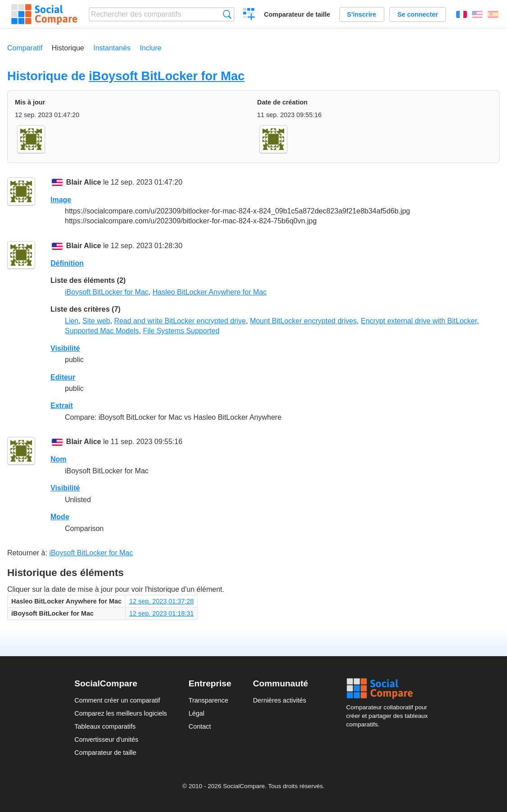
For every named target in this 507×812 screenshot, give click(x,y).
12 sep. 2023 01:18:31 (161, 613)
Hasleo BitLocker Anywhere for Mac (210, 292)
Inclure (150, 48)
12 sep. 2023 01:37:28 (161, 601)
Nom (59, 459)
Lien (72, 321)
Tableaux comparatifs (105, 726)
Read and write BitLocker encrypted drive (180, 321)
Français (462, 14)
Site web (96, 321)
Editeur (63, 377)
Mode (60, 517)
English (477, 14)
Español (493, 14)
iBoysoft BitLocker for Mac (167, 76)
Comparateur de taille (297, 14)
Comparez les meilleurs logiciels (121, 713)
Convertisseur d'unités (106, 739)
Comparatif (25, 48)
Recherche (227, 14)
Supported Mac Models (102, 331)
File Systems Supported (181, 331)
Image (61, 200)
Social (389, 689)
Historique (68, 48)
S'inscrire (362, 14)
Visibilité (65, 348)
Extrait (62, 406)
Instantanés (112, 48)
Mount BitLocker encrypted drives (303, 321)
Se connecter (417, 14)
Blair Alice (84, 182)
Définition (67, 263)
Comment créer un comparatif (117, 700)
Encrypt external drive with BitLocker (419, 321)
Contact (200, 726)
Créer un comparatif (249, 15)
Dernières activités (280, 700)
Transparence (208, 700)
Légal (197, 713)
